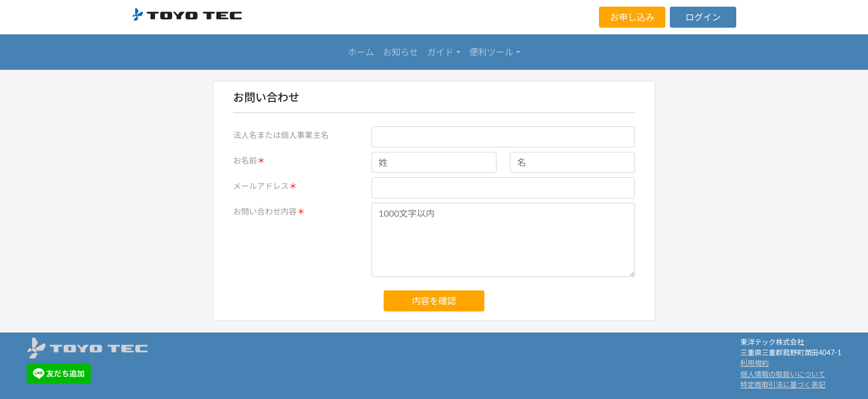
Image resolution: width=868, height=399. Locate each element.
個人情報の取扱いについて (782, 374)
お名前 (245, 160)
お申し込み (632, 17)
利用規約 (754, 363)
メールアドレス (261, 186)
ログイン (703, 17)
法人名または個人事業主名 (281, 135)
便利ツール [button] (492, 52)
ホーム (361, 52)
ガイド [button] (441, 52)
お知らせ (401, 52)
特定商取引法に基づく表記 (783, 385)
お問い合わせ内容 (265, 211)
